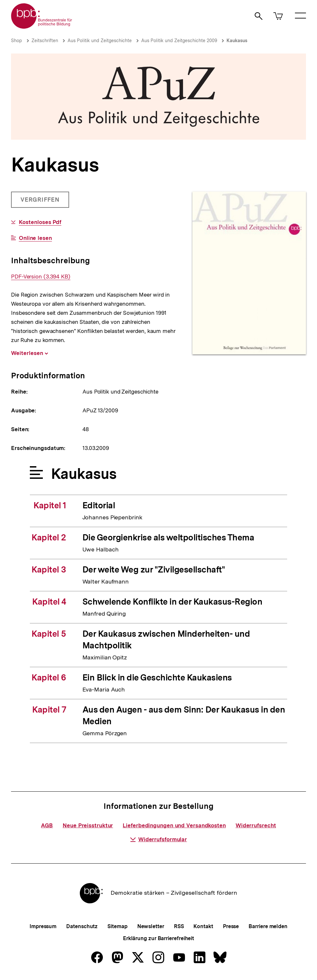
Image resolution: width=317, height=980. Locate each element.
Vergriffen (41, 202)
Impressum (43, 926)
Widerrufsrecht (256, 825)
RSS (179, 926)
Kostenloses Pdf (40, 222)
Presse (231, 926)
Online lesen (35, 238)
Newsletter (151, 926)
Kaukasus (237, 41)
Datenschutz (82, 926)
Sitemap (117, 926)
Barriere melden (268, 926)
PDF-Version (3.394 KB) (41, 277)
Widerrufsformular (158, 839)
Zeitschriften (45, 41)
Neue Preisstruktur (88, 825)
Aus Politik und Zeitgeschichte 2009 (179, 41)
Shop (17, 41)
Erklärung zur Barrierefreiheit (158, 938)
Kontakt (203, 926)
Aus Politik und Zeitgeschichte (100, 41)
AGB (47, 825)
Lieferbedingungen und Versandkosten (174, 825)
